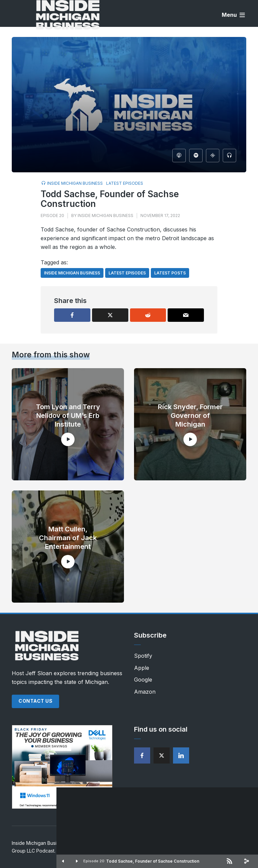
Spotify (143, 656)
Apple (142, 668)
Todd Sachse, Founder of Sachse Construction (153, 861)
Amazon (145, 692)
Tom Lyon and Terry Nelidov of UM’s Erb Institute (68, 416)
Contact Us (35, 701)
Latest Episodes (125, 183)
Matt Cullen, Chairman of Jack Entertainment (68, 538)
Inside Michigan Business (75, 183)
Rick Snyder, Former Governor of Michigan (190, 416)
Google (143, 680)
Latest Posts (170, 273)
